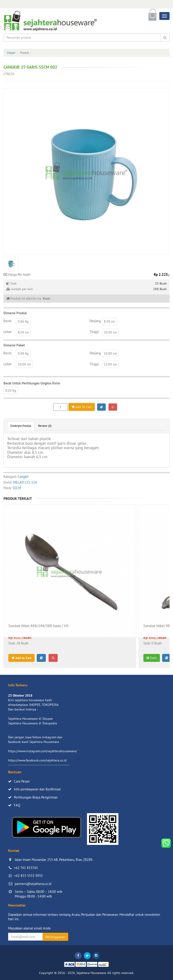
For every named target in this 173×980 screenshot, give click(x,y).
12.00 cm (110, 364)
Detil (152, 658)
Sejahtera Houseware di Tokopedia (32, 723)
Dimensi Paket (14, 345)
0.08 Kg (23, 353)
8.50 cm (109, 321)
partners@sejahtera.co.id (33, 884)
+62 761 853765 (26, 868)
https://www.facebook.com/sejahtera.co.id (37, 760)
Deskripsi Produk (21, 426)
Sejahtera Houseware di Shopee (30, 719)
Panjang (95, 321)
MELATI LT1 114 (25, 482)
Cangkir (23, 477)
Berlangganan (55, 937)
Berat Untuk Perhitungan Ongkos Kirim (32, 383)
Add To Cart (82, 407)
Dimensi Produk (15, 313)
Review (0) (45, 426)
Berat (7, 321)
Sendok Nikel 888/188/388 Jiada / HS (39, 626)
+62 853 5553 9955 (28, 876)
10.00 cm (110, 353)
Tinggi (94, 332)
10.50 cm (110, 332)
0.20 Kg (11, 390)
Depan (11, 53)
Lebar (8, 332)
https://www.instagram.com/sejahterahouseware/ (43, 751)
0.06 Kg (23, 321)
